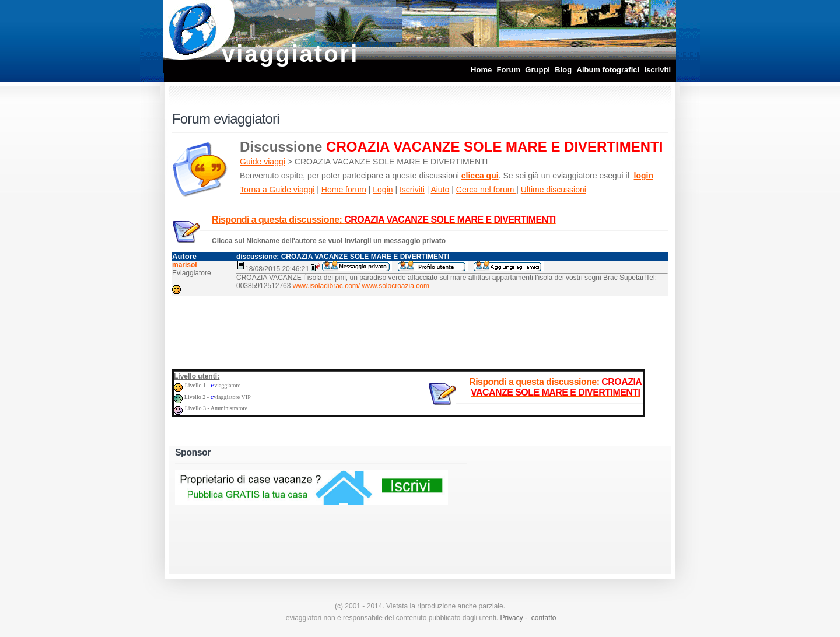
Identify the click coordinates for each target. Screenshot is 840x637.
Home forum (344, 190)
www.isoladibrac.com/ (326, 286)
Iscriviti (657, 70)
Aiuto (440, 190)
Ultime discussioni (554, 190)
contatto (544, 618)
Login (383, 190)
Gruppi (538, 70)
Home (481, 70)
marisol (185, 265)
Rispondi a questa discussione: (384, 220)
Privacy (511, 618)
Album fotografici (608, 70)
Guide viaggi (262, 162)
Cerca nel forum (486, 190)
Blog (563, 70)
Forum (509, 70)
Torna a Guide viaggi (277, 190)
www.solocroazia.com (396, 286)
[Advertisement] (420, 330)
